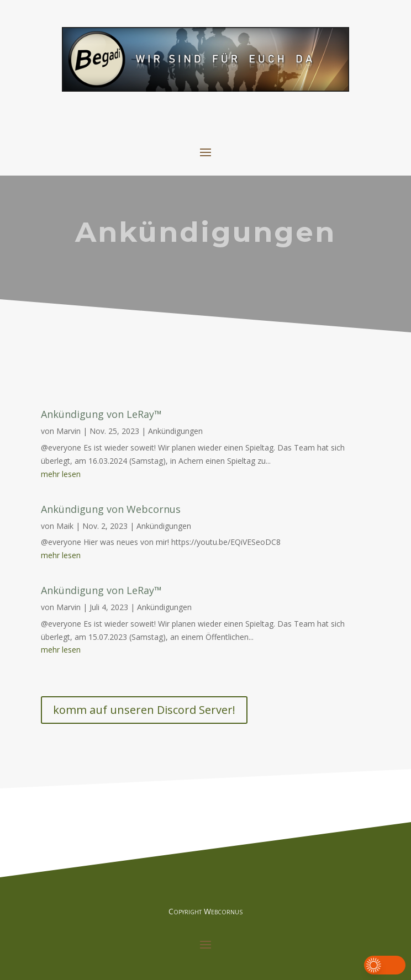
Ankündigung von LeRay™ (101, 414)
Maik (65, 526)
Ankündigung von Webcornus (111, 509)
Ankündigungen (175, 431)
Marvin (68, 431)
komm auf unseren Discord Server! (144, 710)
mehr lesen (61, 474)
